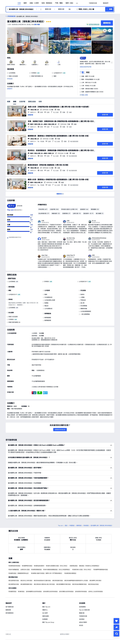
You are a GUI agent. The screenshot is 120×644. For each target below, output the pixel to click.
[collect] (116, 621)
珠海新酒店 (21, 592)
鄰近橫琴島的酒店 (14, 584)
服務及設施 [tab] (32, 102)
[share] (116, 627)
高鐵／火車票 (34, 3)
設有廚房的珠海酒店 (81, 592)
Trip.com (60, 526)
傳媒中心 (45, 610)
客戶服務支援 (10, 607)
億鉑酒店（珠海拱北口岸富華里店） (90, 566)
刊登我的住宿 (83, 616)
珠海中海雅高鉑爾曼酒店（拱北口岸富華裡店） (57, 570)
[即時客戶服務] (116, 634)
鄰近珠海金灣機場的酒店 (79, 584)
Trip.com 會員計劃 (84, 610)
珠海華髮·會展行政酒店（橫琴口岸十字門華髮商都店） (47, 573)
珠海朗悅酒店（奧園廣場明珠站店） (19, 573)
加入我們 (45, 613)
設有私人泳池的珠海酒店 (96, 592)
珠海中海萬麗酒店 (14, 570)
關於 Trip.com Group (48, 622)
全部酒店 (82, 619)
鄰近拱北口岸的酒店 (26, 581)
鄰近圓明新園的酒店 (26, 584)
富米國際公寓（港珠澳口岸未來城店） (26, 22)
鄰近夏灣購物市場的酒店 (64, 584)
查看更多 (10, 89)
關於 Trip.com (46, 607)
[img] (28, 41)
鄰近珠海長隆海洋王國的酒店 (42, 581)
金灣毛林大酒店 (25, 570)
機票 (25, 3)
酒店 (66, 526)
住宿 (19, 3)
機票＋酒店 (69, 3)
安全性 (81, 625)
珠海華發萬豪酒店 (36, 570)
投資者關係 (82, 607)
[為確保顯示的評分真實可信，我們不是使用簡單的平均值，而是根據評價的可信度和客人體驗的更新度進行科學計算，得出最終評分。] (22, 210)
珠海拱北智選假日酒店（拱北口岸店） (57, 566)
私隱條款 (45, 619)
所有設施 (10, 79)
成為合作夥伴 (83, 622)
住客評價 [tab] (22, 102)
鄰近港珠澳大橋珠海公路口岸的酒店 (44, 584)
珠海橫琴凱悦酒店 (27, 566)
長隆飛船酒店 (74, 566)
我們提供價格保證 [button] (94, 24)
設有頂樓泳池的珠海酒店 (66, 592)
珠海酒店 (86, 526)
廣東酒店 (79, 526)
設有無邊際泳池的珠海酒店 (34, 592)
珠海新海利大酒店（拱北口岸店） (82, 570)
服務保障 (8, 610)
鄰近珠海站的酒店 (93, 584)
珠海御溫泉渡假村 (39, 566)
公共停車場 (12, 282)
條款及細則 (46, 616)
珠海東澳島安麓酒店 (70, 573)
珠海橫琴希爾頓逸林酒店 (101, 570)
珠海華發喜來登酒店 (14, 566)
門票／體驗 (59, 3)
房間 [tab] (15, 102)
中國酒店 (72, 526)
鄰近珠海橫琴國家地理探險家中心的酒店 (76, 581)
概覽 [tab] (9, 102)
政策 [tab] (40, 102)
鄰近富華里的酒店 (14, 581)
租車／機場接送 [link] (47, 3)
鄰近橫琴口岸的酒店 (95, 581)
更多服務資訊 (10, 613)
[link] (93, 3)
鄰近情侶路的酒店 (58, 581)
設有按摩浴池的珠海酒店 (50, 592)
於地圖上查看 (84, 95)
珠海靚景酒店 (12, 592)
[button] (77, 3)
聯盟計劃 (82, 613)
